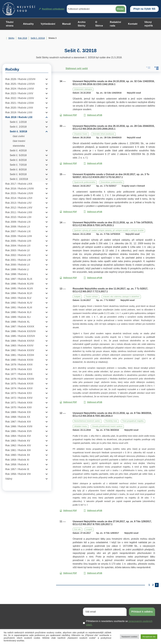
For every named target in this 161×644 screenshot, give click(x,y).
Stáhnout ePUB (93, 115)
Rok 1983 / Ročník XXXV (19, 346)
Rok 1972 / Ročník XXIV (19, 398)
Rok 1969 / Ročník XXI (18, 412)
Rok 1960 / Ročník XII (18, 455)
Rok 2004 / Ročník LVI (18, 246)
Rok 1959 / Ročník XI (17, 460)
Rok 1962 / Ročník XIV (18, 445)
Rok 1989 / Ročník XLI (18, 317)
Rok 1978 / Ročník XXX (19, 369)
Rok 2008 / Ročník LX (18, 227)
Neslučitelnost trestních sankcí (87, 421)
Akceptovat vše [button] (149, 637)
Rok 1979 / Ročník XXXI (19, 365)
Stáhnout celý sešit (74, 68)
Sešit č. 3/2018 (38, 38)
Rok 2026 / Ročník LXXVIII (20, 79)
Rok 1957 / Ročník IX (17, 469)
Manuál (66, 24)
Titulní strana (10, 24)
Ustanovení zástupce (83, 89)
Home (4, 38)
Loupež (89, 529)
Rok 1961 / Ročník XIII (18, 450)
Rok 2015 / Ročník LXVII (19, 193)
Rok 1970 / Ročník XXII (18, 407)
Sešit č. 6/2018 (18, 160)
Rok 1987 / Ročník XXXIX (20, 327)
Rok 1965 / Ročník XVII (18, 431)
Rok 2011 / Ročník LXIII (19, 212)
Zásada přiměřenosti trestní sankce (107, 426)
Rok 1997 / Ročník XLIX (19, 279)
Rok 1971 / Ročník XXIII (19, 403)
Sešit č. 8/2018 (18, 170)
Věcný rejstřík (149, 24)
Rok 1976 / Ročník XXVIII (20, 379)
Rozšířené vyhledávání (52, 9)
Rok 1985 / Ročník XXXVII (20, 336)
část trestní (19, 141)
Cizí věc (78, 529)
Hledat (120, 9)
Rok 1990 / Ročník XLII (18, 312)
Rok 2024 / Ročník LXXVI (20, 89)
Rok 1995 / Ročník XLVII (19, 288)
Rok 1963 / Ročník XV (18, 441)
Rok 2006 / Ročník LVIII (19, 236)
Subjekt (77, 297)
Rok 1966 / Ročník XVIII (19, 426)
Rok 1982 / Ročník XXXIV (20, 350)
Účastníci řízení (81, 134)
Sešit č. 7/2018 (18, 165)
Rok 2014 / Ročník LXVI (19, 198)
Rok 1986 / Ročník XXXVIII (21, 331)
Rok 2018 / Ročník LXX (19, 117)
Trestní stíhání (92, 297)
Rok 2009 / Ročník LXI (18, 222)
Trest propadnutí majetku (133, 421)
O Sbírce (99, 24)
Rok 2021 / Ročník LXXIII (20, 103)
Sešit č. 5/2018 (18, 155)
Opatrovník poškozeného (85, 182)
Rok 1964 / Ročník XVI (18, 436)
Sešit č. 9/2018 (18, 174)
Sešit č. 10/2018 (19, 179)
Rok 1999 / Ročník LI (17, 269)
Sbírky (11, 38)
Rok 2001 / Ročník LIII (18, 260)
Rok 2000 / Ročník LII (18, 265)
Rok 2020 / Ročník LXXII (19, 108)
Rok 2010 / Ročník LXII (18, 217)
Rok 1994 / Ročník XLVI (19, 293)
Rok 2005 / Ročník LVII (18, 241)
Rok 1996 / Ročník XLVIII (19, 284)
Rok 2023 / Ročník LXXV (19, 93)
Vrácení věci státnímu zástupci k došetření (121, 297)
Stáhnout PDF (68, 115)
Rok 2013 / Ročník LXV (18, 203)
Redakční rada (116, 24)
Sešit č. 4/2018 (18, 151)
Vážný (9, 479)
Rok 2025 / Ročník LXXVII (20, 84)
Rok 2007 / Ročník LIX (18, 231)
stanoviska (19, 146)
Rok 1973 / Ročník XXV (19, 393)
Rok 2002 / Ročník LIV (18, 255)
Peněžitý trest (111, 421)
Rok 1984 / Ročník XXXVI (20, 341)
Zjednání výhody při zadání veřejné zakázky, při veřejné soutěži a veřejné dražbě (109, 230)
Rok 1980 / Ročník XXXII (19, 360)
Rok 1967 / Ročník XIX (18, 422)
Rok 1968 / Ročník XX (18, 417)
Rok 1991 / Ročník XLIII (19, 308)
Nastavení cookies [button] (130, 637)
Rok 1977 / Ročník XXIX (19, 374)
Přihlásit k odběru (142, 612)
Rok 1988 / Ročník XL (18, 322)
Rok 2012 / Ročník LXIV (19, 208)
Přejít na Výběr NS (144, 9)
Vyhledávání (48, 24)
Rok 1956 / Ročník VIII (18, 474)
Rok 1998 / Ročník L (17, 274)
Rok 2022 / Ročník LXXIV (20, 98)
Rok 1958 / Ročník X (17, 464)
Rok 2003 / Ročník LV (18, 250)
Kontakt (133, 24)
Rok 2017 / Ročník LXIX (19, 184)
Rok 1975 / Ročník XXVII (19, 384)
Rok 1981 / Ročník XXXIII (20, 355)
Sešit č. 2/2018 (18, 127)
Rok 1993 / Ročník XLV (18, 298)
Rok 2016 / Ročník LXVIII (20, 189)
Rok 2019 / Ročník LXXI (19, 112)
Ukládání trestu (81, 426)
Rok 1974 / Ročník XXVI (19, 388)
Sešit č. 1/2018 (18, 122)
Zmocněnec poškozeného (111, 182)
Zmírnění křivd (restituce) (103, 134)
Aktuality (28, 24)
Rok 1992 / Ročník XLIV (19, 303)
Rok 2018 (23, 38)
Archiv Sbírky (82, 24)
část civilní (19, 136)
